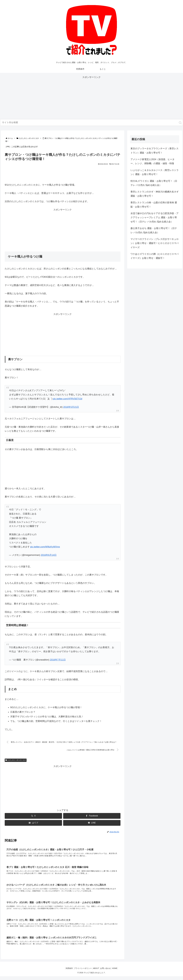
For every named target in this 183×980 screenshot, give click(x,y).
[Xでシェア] (33, 816)
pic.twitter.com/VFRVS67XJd (68, 399)
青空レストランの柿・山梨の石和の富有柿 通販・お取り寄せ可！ (154, 205)
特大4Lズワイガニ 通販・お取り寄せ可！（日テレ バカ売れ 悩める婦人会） (154, 183)
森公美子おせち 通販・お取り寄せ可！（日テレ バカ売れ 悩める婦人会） (154, 230)
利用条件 (66, 972)
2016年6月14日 (49, 555)
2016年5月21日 (71, 407)
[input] (91, 122)
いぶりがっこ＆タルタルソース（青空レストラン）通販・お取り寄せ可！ (155, 172)
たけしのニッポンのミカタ (16, 761)
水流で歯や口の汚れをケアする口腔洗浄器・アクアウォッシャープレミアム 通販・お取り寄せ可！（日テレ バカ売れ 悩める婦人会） (155, 218)
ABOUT (96, 972)
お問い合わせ (107, 972)
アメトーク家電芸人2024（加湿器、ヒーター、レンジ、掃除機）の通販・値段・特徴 (152, 161)
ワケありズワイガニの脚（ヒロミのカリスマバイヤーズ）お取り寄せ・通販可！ (155, 256)
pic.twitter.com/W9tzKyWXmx (45, 547)
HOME (118, 972)
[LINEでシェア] (92, 823)
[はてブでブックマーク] (33, 823)
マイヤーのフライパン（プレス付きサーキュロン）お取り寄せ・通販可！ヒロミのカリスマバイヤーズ (155, 243)
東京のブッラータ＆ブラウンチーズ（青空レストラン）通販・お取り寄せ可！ (155, 151)
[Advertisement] (91, 97)
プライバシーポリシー (81, 972)
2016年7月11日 (58, 660)
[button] (180, 123)
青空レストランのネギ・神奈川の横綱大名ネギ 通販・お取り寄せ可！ (155, 194)
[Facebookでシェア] (92, 816)
